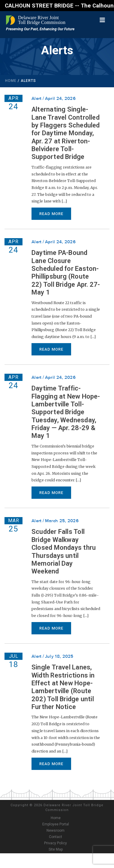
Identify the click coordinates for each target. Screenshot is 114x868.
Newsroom (55, 831)
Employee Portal (56, 824)
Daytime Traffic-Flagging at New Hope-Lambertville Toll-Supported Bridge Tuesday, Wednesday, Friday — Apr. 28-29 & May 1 (66, 412)
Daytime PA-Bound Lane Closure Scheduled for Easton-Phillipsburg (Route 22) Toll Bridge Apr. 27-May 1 (66, 272)
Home (11, 81)
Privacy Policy (55, 843)
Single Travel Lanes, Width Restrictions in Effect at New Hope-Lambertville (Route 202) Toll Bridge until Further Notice (63, 687)
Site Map (56, 849)
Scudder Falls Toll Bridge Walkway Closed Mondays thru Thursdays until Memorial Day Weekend (64, 551)
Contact (55, 837)
